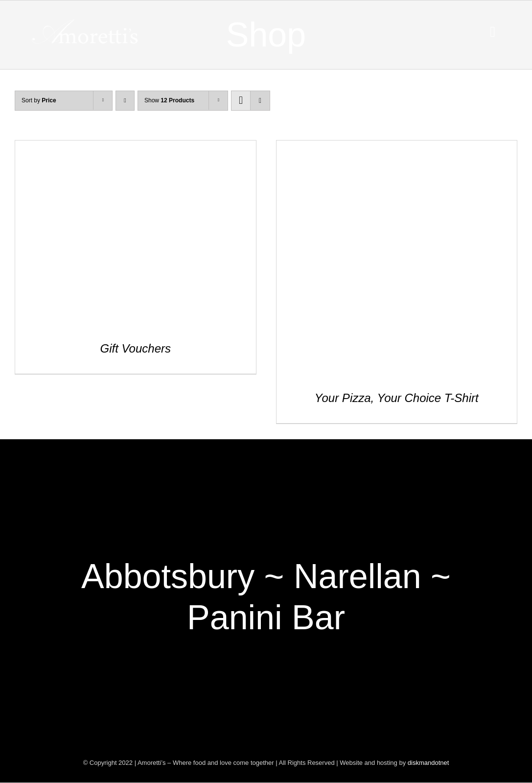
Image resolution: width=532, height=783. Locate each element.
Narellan (358, 576)
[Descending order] (125, 101)
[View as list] (260, 101)
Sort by (39, 100)
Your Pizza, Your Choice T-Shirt (397, 398)
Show (169, 100)
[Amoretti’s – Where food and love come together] (87, 24)
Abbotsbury (168, 576)
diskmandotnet (428, 763)
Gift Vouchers (135, 348)
